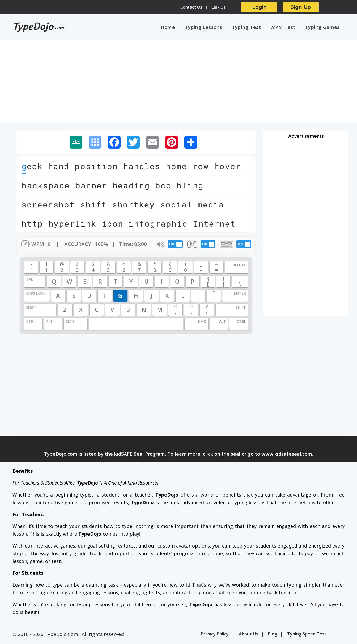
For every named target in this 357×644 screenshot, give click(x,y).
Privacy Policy (215, 635)
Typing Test (249, 27)
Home (173, 27)
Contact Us (191, 7)
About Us (248, 635)
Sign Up (301, 7)
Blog (273, 635)
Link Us (219, 7)
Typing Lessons (208, 27)
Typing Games (323, 27)
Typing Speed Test (307, 635)
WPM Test (285, 27)
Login (260, 7)
